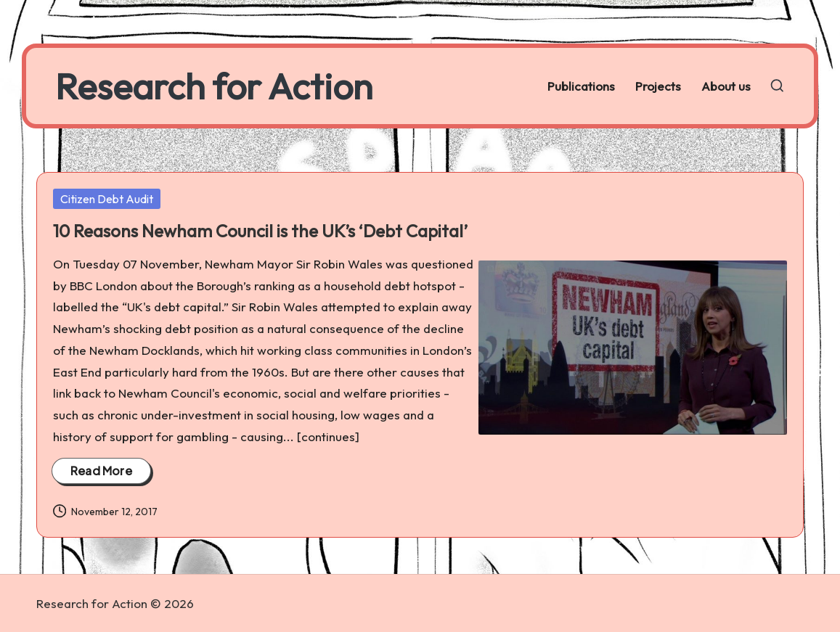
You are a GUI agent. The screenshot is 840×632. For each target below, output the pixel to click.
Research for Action (214, 86)
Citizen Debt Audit (107, 199)
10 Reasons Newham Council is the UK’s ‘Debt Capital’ (260, 231)
